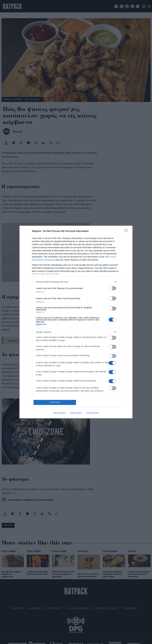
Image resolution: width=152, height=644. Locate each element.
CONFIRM (55, 402)
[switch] (112, 288)
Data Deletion (59, 413)
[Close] (127, 231)
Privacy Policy (93, 413)
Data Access (76, 413)
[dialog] (76, 322)
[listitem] (76, 282)
